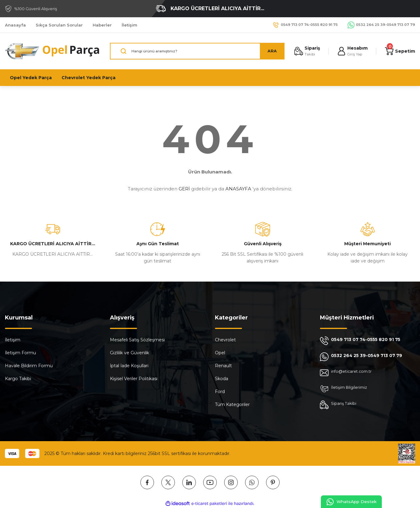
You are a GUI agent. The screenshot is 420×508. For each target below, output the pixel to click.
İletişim (13, 340)
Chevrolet (225, 340)
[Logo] (52, 51)
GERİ (184, 189)
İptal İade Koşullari (129, 366)
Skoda (222, 379)
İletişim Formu (20, 353)
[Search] (196, 51)
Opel (220, 353)
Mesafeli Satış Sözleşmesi (137, 340)
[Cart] (400, 51)
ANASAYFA (238, 189)
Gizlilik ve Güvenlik (129, 353)
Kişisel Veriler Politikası (134, 379)
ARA (269, 51)
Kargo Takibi (18, 379)
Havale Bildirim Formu (29, 366)
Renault (223, 366)
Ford (220, 392)
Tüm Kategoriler (232, 404)
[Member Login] (351, 51)
